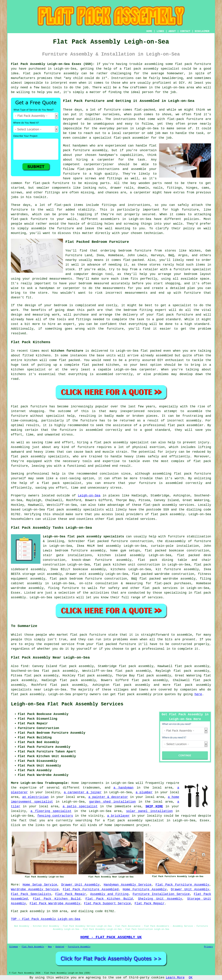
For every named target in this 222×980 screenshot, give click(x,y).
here (198, 694)
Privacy (208, 947)
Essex (16, 593)
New (50, 947)
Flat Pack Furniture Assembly (182, 885)
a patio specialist (80, 806)
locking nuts (95, 188)
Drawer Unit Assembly (80, 885)
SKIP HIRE (154, 806)
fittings (174, 188)
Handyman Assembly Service (128, 885)
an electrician (35, 797)
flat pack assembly (141, 69)
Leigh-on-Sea (89, 496)
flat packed (69, 360)
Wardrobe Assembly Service (35, 889)
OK (191, 978)
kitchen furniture (67, 351)
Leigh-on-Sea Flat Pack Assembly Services (67, 704)
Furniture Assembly (79, 947)
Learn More (175, 978)
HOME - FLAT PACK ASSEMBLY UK (111, 937)
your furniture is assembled (156, 483)
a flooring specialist (51, 811)
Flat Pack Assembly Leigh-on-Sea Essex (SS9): (53, 64)
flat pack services (160, 588)
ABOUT (172, 31)
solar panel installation (149, 811)
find (24, 666)
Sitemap (14, 947)
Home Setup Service (40, 885)
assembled (164, 355)
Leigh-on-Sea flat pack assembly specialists (83, 537)
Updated (60, 947)
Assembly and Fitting (109, 894)
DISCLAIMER (202, 31)
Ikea (100, 255)
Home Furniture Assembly (145, 889)
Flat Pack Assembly (33, 947)
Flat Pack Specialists (31, 894)
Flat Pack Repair (71, 894)
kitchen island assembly (121, 555)
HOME (149, 31)
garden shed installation (112, 802)
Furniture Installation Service (161, 894)
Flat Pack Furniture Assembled (91, 889)
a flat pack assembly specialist (133, 820)
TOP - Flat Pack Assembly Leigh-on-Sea (46, 919)
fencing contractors (55, 816)
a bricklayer (118, 816)
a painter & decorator (108, 797)
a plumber (144, 792)
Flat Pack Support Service (107, 903)
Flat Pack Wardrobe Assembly (55, 903)
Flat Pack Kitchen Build (57, 899)
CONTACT (185, 31)
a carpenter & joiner (83, 792)
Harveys (157, 255)
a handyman (123, 788)
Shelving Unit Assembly (160, 899)
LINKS (160, 31)
